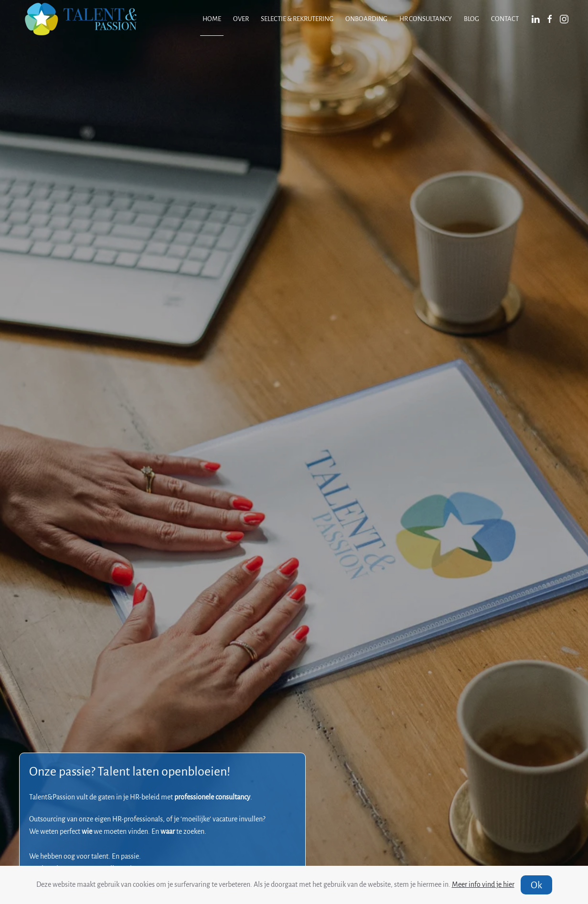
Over (241, 19)
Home (212, 19)
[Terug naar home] (81, 19)
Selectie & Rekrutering (297, 19)
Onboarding (366, 19)
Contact (505, 19)
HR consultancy (426, 19)
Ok (536, 885)
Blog (471, 19)
